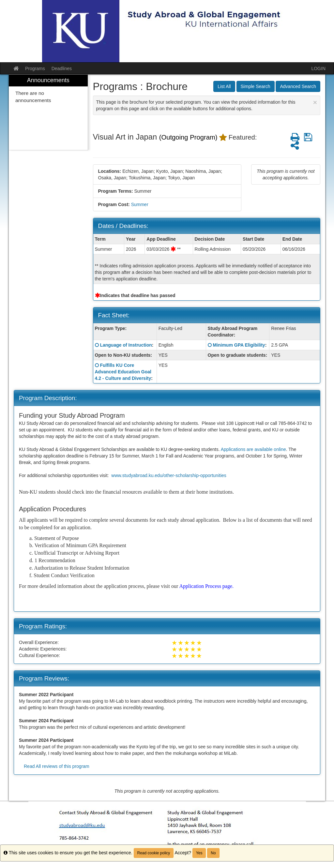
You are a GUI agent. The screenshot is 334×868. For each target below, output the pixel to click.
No (213, 853)
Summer (140, 204)
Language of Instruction (126, 345)
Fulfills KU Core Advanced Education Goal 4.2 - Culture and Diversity (123, 372)
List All (224, 86)
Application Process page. (206, 586)
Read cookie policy (154, 853)
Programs (35, 68)
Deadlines (62, 68)
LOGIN (318, 68)
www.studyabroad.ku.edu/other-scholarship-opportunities (169, 475)
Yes (199, 853)
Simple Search (256, 86)
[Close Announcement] (315, 102)
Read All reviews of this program (57, 766)
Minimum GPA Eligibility (239, 345)
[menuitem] (48, 112)
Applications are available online (253, 449)
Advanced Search (298, 86)
